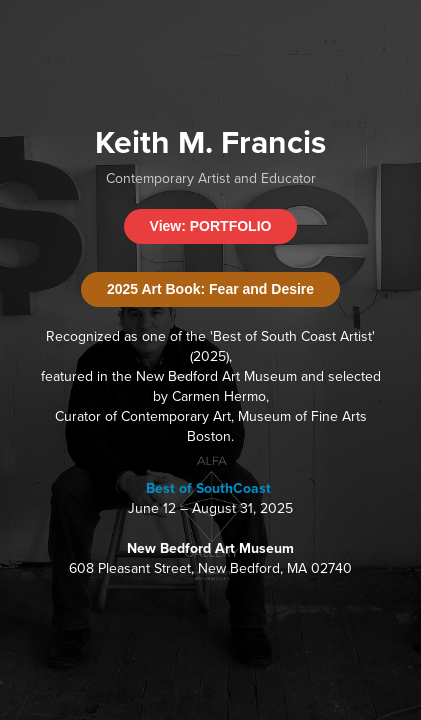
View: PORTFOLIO (211, 226)
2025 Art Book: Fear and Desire (210, 289)
